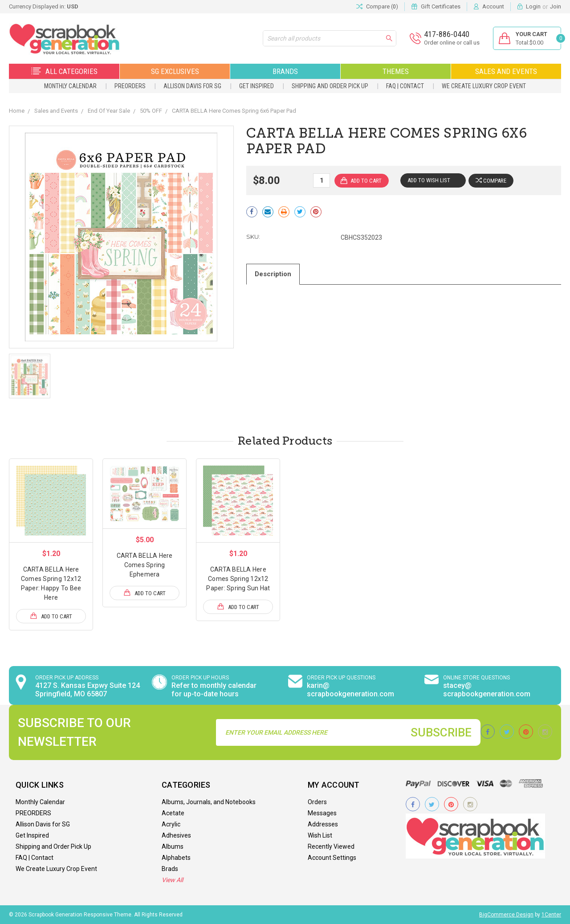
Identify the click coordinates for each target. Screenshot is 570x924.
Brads (170, 869)
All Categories (64, 71)
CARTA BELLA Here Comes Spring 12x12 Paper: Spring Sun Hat (238, 579)
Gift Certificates (441, 6)
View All (172, 880)
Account (493, 6)
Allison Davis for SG (192, 86)
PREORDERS (130, 86)
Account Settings (332, 858)
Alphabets (176, 858)
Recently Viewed (331, 846)
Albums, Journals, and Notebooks (209, 802)
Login (533, 6)
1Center (551, 915)
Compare (491, 181)
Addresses (323, 824)
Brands (285, 71)
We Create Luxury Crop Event (484, 86)
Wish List (320, 835)
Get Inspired (256, 86)
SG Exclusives (175, 71)
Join (556, 6)
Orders (317, 802)
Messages (322, 813)
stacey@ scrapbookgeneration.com (487, 690)
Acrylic (171, 824)
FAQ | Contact (405, 86)
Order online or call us (452, 43)
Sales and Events (506, 71)
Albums (173, 846)
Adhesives (176, 835)
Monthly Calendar (70, 86)
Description (273, 274)
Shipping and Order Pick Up (330, 86)
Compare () (377, 7)
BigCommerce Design (506, 915)
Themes (396, 71)
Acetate (173, 813)
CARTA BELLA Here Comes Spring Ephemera (145, 565)
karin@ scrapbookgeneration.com (350, 690)
